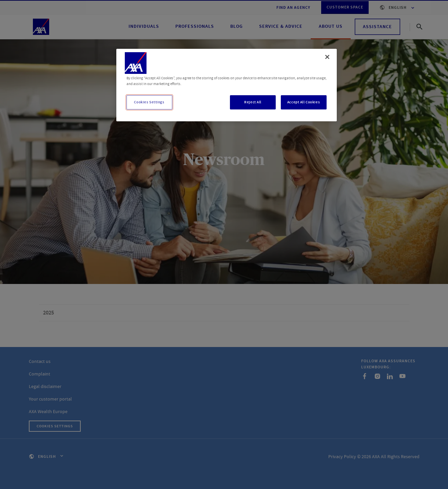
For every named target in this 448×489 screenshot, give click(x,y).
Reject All (253, 102)
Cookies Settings (149, 102)
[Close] (327, 57)
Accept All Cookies (304, 102)
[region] (227, 85)
